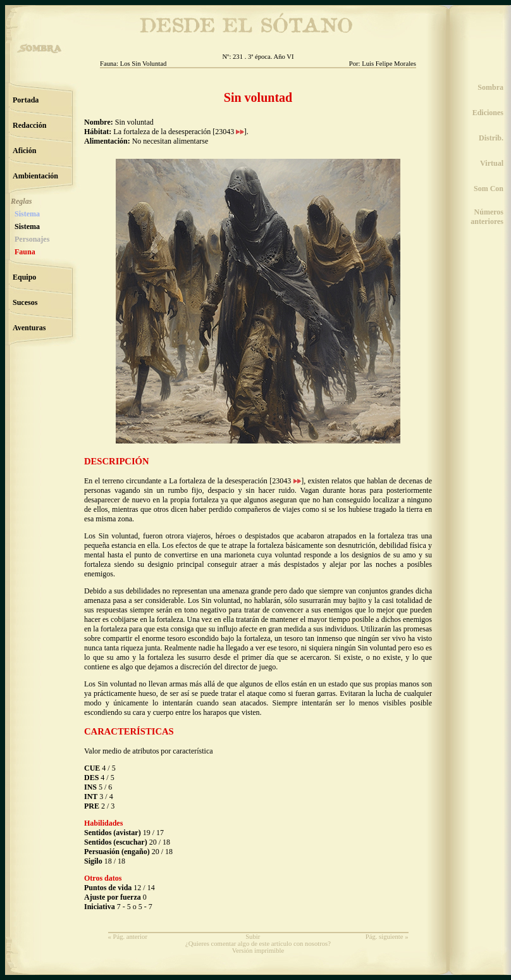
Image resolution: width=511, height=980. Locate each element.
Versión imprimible (258, 951)
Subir (253, 937)
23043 (230, 132)
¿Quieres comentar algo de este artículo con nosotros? (258, 944)
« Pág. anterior (128, 937)
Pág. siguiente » (387, 937)
